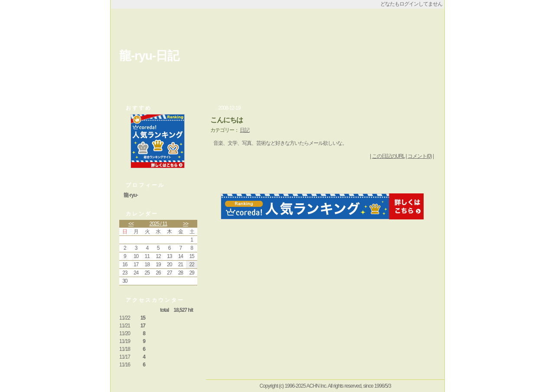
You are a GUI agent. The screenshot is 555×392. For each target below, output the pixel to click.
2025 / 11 (158, 224)
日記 (245, 130)
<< (131, 224)
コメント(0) (420, 156)
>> (186, 224)
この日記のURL (388, 156)
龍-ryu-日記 (149, 56)
